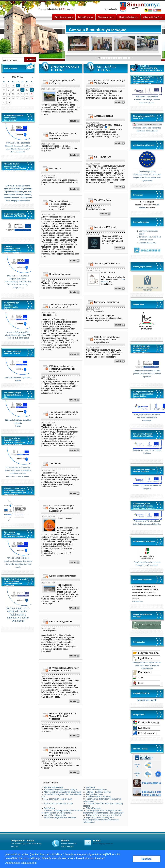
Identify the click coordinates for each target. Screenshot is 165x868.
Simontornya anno (106, 17)
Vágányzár (91, 787)
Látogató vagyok (85, 17)
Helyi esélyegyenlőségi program (58, 799)
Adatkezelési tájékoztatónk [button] (21, 863)
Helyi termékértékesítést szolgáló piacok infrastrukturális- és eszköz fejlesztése (147, 374)
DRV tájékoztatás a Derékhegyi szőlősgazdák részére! (64, 669)
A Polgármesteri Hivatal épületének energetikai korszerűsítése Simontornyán (147, 418)
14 (32, 90)
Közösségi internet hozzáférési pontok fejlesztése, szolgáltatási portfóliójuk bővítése (18, 470)
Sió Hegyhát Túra (103, 157)
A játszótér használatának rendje (58, 804)
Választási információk (153, 17)
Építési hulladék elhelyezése (63, 576)
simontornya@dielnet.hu (103, 844)
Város (135, 8)
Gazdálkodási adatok (147, 243)
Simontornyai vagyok (64, 17)
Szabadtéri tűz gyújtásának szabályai (60, 790)
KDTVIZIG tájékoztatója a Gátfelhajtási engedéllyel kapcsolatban (61, 508)
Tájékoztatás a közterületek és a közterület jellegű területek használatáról (64, 415)
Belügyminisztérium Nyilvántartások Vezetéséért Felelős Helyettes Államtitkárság (147, 665)
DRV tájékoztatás (94, 808)
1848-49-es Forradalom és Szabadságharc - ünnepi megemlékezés (107, 340)
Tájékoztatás (55, 464)
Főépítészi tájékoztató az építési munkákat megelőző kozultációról (62, 369)
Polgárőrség (49, 808)
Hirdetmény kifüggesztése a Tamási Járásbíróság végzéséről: (63, 136)
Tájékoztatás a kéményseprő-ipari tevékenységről (63, 306)
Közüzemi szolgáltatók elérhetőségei (60, 817)
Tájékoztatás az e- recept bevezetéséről (104, 815)
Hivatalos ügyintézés (129, 17)
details (73, 121)
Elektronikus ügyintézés (61, 621)
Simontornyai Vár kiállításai (107, 263)
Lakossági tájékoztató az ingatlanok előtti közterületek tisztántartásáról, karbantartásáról (104, 812)
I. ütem (18, 426)
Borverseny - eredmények (107, 302)
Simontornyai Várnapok (105, 227)
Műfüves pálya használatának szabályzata (63, 792)
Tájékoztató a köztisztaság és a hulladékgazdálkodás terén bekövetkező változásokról (101, 820)
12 (22, 90)
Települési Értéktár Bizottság (98, 797)
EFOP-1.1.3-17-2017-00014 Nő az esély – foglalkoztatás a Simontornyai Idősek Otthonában (18, 615)
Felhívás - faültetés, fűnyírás (98, 792)
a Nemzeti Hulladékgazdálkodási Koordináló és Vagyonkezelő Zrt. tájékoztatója (62, 812)
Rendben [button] (147, 859)
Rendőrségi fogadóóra (60, 274)
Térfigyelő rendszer (94, 794)
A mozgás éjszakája (104, 116)
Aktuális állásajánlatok (54, 787)
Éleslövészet (55, 169)
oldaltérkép (112, 9)
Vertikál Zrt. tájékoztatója (55, 815)
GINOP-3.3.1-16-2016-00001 (18, 476)
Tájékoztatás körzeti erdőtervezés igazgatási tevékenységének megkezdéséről (61, 205)
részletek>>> (138, 601)
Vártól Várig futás (102, 200)
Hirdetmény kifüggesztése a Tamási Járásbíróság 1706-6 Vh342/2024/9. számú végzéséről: (63, 752)
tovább (73, 354)
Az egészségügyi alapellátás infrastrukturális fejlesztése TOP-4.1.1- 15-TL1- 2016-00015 (18, 335)
